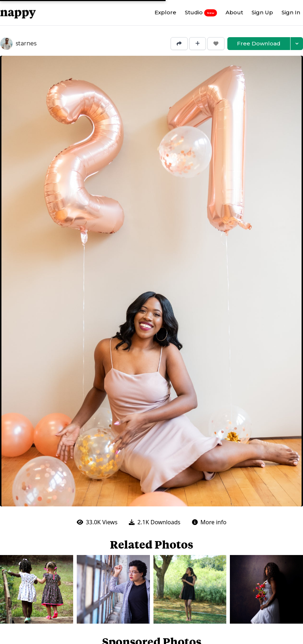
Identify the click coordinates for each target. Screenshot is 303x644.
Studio (201, 13)
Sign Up (262, 12)
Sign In (291, 12)
